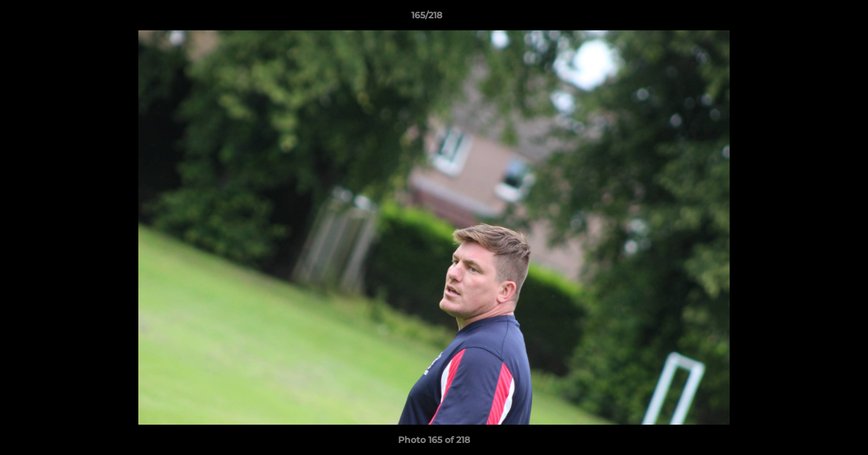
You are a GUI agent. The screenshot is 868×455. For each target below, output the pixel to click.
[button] (815, 18)
